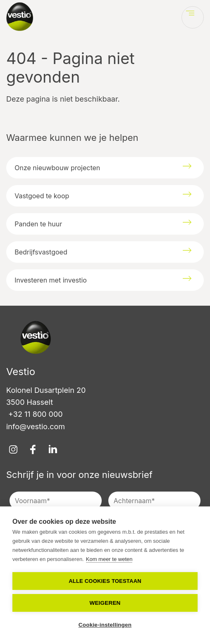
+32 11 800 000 (35, 414)
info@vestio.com (36, 427)
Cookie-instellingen (105, 625)
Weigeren (105, 603)
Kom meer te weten (109, 559)
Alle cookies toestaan (105, 581)
